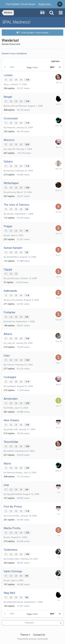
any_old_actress (15, 300)
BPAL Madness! (17, 22)
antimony (11, 192)
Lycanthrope (13, 278)
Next (52, 67)
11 (27, 123)
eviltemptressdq (15, 602)
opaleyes (11, 386)
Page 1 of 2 (33, 68)
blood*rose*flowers (17, 106)
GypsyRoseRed (14, 494)
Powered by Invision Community (33, 639)
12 (27, 80)
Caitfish (10, 451)
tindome (11, 321)
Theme (25, 635)
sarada (10, 214)
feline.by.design (14, 473)
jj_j (8, 84)
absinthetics (13, 257)
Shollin (10, 408)
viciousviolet (13, 516)
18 (27, 554)
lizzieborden (13, 559)
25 (27, 144)
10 (27, 446)
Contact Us (39, 635)
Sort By (56, 62)
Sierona (10, 171)
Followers (29, 623)
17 (27, 101)
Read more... (45, 4)
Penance (11, 127)
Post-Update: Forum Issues (35, 33)
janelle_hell (12, 429)
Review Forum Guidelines (14, 54)
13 (27, 188)
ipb (8, 235)
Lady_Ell (11, 149)
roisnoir (10, 365)
